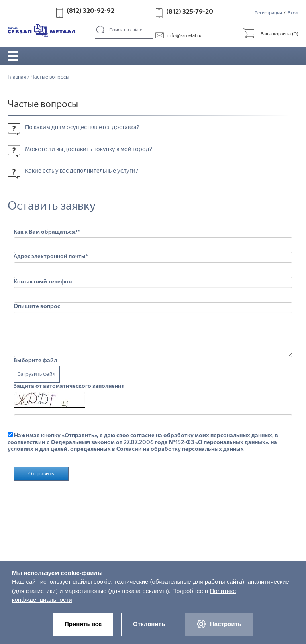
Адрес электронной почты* (51, 257)
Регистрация (268, 13)
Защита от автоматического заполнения (69, 386)
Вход (293, 13)
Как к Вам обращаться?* (47, 232)
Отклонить (149, 623)
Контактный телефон (43, 281)
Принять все (82, 623)
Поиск (101, 30)
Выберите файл (35, 361)
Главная (17, 77)
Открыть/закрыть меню (13, 56)
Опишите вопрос (37, 306)
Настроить (220, 624)
